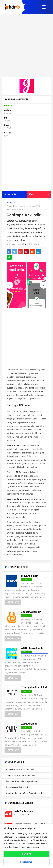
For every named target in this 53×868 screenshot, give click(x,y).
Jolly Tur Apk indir (24, 811)
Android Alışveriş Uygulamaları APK (22, 206)
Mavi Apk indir (30, 576)
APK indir (10, 194)
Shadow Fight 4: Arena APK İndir (21, 775)
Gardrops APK (13, 472)
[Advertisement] (26, 45)
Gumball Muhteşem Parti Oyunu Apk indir (25, 793)
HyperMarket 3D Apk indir (18, 787)
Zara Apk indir (29, 724)
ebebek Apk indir (31, 612)
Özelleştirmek (26, 862)
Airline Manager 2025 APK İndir (20, 769)
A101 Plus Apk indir (32, 648)
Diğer (38, 194)
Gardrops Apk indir (24, 215)
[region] (26, 846)
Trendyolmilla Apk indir (35, 687)
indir (27, 244)
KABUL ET (27, 854)
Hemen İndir (13, 602)
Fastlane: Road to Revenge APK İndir (22, 781)
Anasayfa (11, 203)
